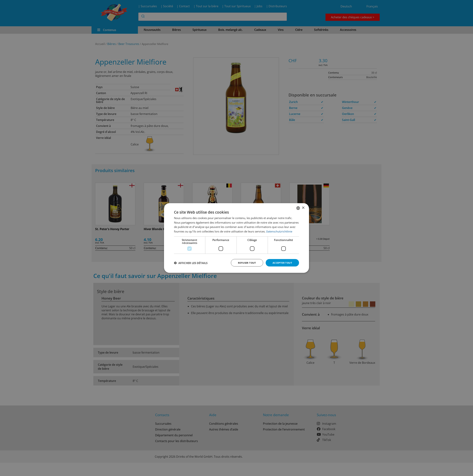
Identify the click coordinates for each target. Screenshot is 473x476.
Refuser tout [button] (245, 263)
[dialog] (237, 238)
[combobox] (298, 208)
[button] (191, 263)
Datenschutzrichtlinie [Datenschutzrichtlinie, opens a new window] (279, 231)
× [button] (303, 208)
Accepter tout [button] (282, 263)
